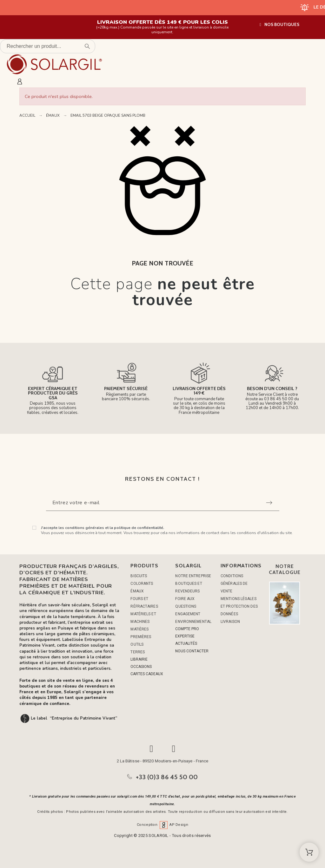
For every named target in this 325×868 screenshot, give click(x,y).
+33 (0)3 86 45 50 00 (167, 777)
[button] (279, 25)
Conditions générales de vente (234, 584)
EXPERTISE (185, 636)
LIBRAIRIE (139, 659)
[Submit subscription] (269, 503)
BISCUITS (139, 576)
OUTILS (137, 644)
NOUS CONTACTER (192, 651)
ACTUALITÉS (186, 643)
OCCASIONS (141, 667)
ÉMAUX (137, 591)
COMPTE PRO (187, 629)
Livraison (230, 622)
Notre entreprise (193, 576)
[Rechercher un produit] (48, 46)
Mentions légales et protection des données (239, 606)
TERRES (138, 652)
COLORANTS (142, 584)
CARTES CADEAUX (147, 674)
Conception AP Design (162, 825)
